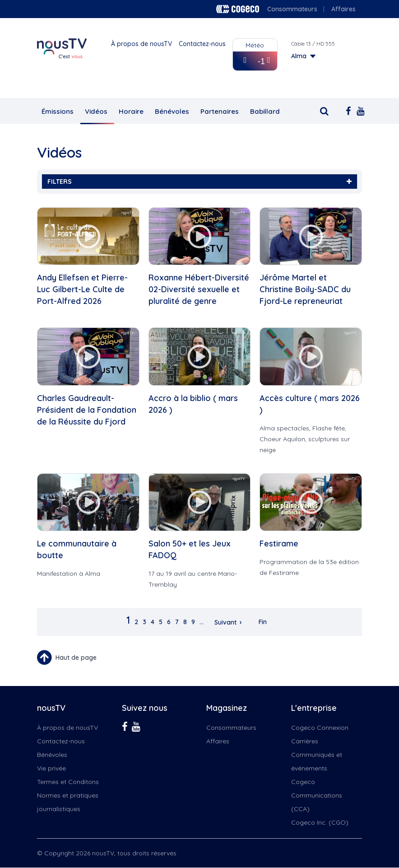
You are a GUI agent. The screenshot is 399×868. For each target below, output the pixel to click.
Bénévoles (172, 111)
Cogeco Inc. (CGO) (320, 822)
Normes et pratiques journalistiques (68, 802)
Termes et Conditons (68, 782)
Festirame (279, 544)
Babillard (265, 111)
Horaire (131, 111)
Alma (299, 56)
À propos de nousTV (142, 44)
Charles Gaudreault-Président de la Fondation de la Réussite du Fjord (87, 410)
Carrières (305, 741)
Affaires (343, 9)
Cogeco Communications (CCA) (317, 795)
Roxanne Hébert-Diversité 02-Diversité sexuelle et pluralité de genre (199, 289)
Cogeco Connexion (320, 728)
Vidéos (96, 111)
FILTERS (199, 182)
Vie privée (51, 768)
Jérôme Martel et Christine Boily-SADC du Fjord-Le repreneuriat (305, 289)
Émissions (58, 111)
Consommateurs (292, 9)
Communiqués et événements (317, 761)
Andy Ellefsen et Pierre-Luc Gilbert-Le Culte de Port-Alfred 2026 (82, 289)
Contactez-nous (202, 44)
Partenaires (220, 111)
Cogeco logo (238, 9)
